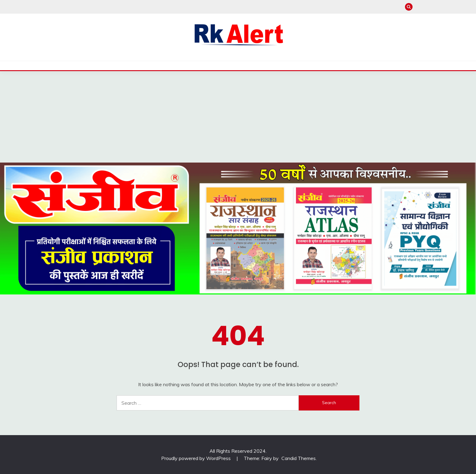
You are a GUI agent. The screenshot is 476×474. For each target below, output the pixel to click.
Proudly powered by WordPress (197, 458)
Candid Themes (299, 458)
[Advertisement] (238, 117)
